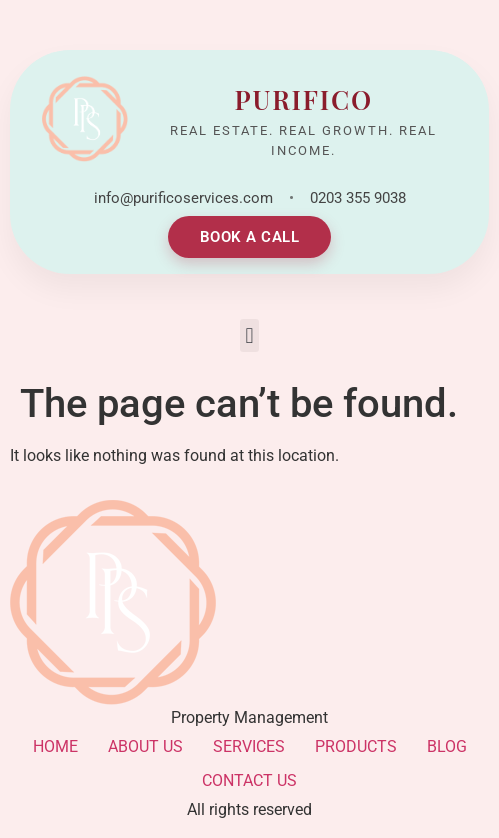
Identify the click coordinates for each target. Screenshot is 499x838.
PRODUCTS (356, 746)
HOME (55, 746)
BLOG (447, 746)
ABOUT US (145, 746)
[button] (249, 335)
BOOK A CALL (250, 237)
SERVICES (249, 746)
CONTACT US (249, 780)
